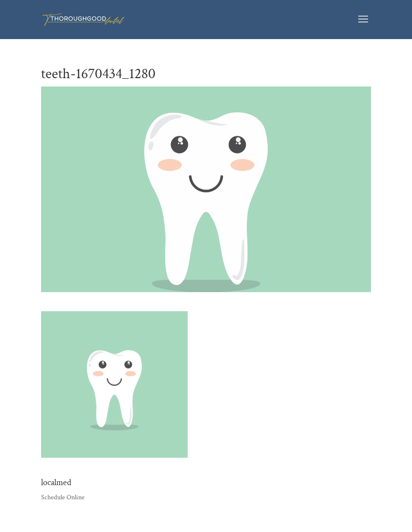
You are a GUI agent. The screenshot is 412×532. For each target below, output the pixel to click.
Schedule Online (63, 497)
